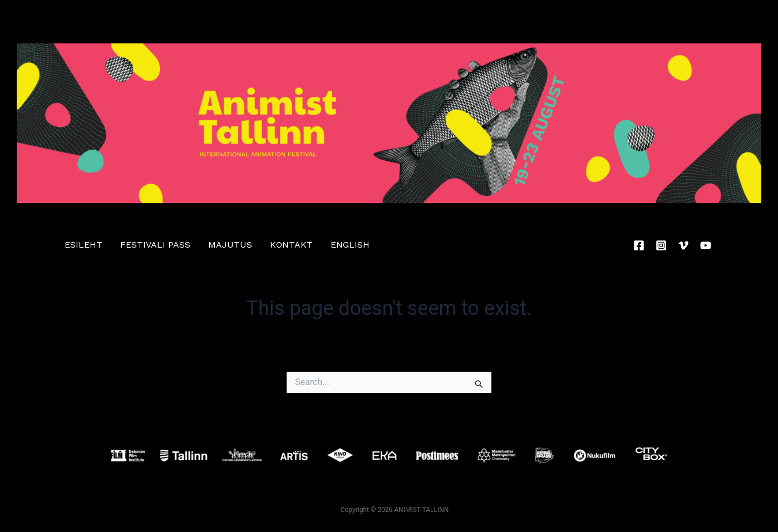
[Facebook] (639, 245)
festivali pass (155, 245)
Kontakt (291, 245)
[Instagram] (661, 245)
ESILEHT (83, 245)
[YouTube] (706, 245)
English (350, 245)
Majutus (230, 245)
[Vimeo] (683, 245)
